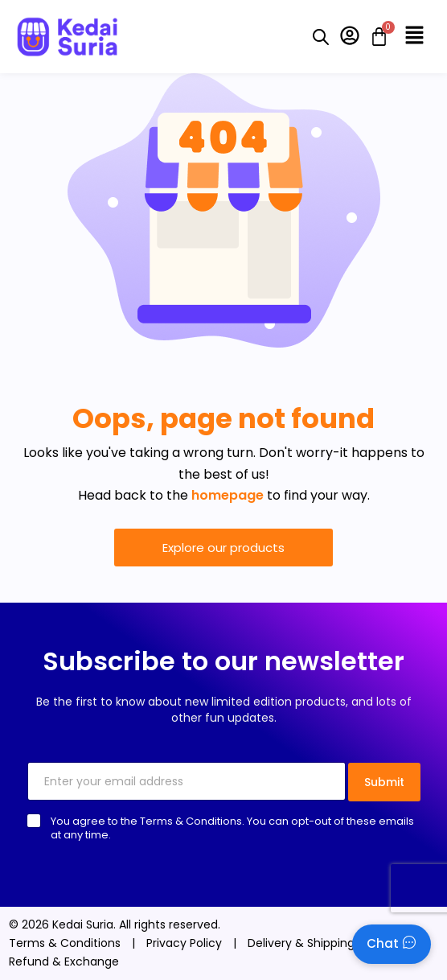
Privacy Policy (184, 943)
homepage (228, 495)
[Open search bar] (321, 37)
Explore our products (223, 548)
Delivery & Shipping (301, 943)
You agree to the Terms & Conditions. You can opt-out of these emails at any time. (232, 828)
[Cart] (374, 37)
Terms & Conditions (65, 943)
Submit (384, 782)
